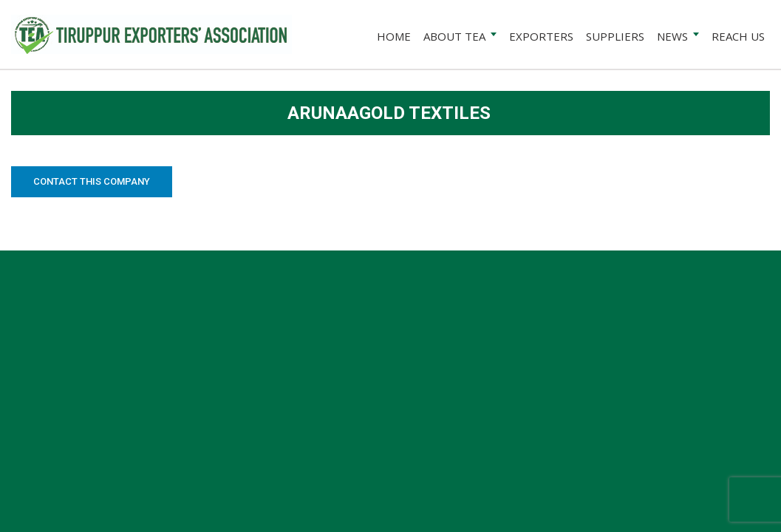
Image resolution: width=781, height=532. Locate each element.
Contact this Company (92, 181)
